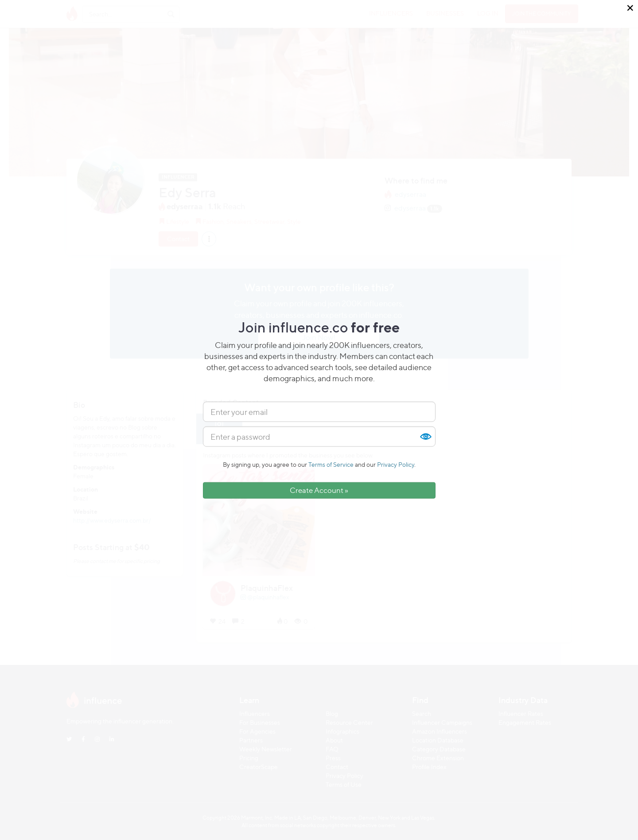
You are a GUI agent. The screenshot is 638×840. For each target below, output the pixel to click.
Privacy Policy (396, 464)
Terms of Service (331, 464)
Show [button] (425, 437)
